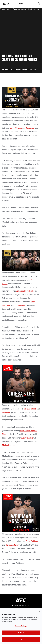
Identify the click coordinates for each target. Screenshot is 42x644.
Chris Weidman (32, 541)
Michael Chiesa (30, 409)
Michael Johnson (9, 445)
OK (21, 640)
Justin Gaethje (27, 438)
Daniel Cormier (16, 128)
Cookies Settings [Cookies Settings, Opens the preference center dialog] (21, 626)
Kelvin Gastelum (12, 545)
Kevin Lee (6, 413)
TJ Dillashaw (19, 306)
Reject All (21, 633)
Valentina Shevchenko (25, 291)
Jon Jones (30, 128)
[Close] (39, 611)
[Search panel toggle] (39, 4)
